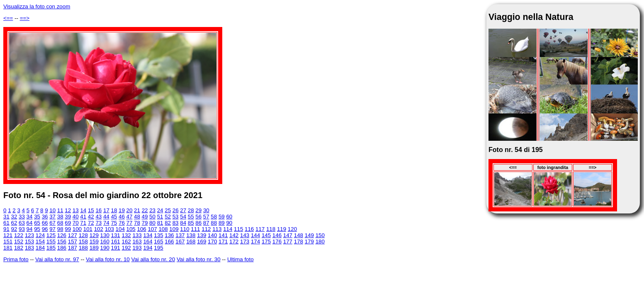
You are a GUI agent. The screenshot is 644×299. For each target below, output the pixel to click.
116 (249, 229)
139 (202, 235)
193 (137, 248)
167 (180, 241)
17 (106, 210)
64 (30, 223)
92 (14, 229)
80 (152, 223)
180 (320, 241)
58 (214, 217)
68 (60, 223)
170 (212, 241)
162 (126, 241)
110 (185, 229)
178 (299, 241)
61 (6, 223)
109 (174, 229)
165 (158, 241)
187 (73, 248)
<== (8, 18)
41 (83, 217)
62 (14, 223)
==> (25, 18)
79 (145, 223)
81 (160, 223)
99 (68, 229)
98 (60, 229)
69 (68, 223)
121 (8, 235)
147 (288, 235)
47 (130, 217)
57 (206, 217)
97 (52, 229)
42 (91, 217)
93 (22, 229)
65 (37, 223)
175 (266, 241)
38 (60, 217)
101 (88, 229)
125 (51, 235)
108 (163, 229)
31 (6, 217)
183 (29, 248)
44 (106, 217)
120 (292, 229)
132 (126, 235)
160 (105, 241)
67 (52, 223)
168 (191, 241)
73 (98, 223)
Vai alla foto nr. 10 (108, 259)
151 (8, 241)
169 (202, 241)
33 (22, 217)
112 (206, 229)
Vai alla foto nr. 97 (57, 259)
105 (131, 229)
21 (137, 210)
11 (60, 210)
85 (191, 223)
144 (255, 235)
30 (206, 210)
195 (158, 248)
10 (52, 210)
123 (29, 235)
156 (62, 241)
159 (94, 241)
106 (142, 229)
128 (83, 235)
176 (277, 241)
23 (152, 210)
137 (180, 235)
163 (137, 241)
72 (91, 223)
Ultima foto (241, 259)
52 (168, 217)
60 (229, 217)
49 (145, 217)
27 (183, 210)
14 (83, 210)
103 (109, 229)
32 (14, 217)
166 (169, 241)
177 (288, 241)
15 (91, 210)
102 (99, 229)
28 (191, 210)
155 (51, 241)
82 (168, 223)
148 (299, 235)
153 (29, 241)
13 (76, 210)
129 (94, 235)
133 (137, 235)
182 (19, 248)
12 (68, 210)
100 (77, 229)
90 (229, 223)
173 (245, 241)
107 (152, 229)
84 (183, 223)
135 (158, 235)
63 (22, 223)
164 (148, 241)
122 (19, 235)
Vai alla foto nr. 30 (199, 259)
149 (309, 235)
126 (62, 235)
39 (68, 217)
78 (137, 223)
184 (40, 248)
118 (271, 229)
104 (120, 229)
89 (222, 223)
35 (37, 217)
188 (83, 248)
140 (212, 235)
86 (198, 223)
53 (176, 217)
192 (126, 248)
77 (130, 223)
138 (191, 235)
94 (30, 229)
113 (217, 229)
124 (40, 235)
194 (148, 248)
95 (37, 229)
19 (122, 210)
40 (76, 217)
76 (122, 223)
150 (320, 235)
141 (223, 235)
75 (114, 223)
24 (160, 210)
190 (105, 248)
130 (105, 235)
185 (51, 248)
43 (98, 217)
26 (176, 210)
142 (234, 235)
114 (228, 229)
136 (169, 235)
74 (106, 223)
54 (183, 217)
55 (191, 217)
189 (94, 248)
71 (83, 223)
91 (6, 229)
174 (255, 241)
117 (260, 229)
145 (266, 235)
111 (195, 229)
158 (83, 241)
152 (19, 241)
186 (62, 248)
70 (76, 223)
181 (8, 248)
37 (52, 217)
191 (116, 248)
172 (234, 241)
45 (114, 217)
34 (30, 217)
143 (245, 235)
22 (145, 210)
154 (40, 241)
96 (45, 229)
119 (282, 229)
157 (73, 241)
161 (116, 241)
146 (277, 235)
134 (148, 235)
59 (222, 217)
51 (160, 217)
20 (130, 210)
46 (122, 217)
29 (198, 210)
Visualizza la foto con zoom (37, 6)
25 (168, 210)
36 (45, 217)
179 (309, 241)
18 (114, 210)
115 (238, 229)
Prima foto (16, 259)
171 (223, 241)
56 (198, 217)
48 (137, 217)
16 (98, 210)
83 (176, 223)
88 (214, 223)
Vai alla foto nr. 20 (153, 259)
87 (206, 223)
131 (116, 235)
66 (45, 223)
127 (73, 235)
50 (152, 217)
